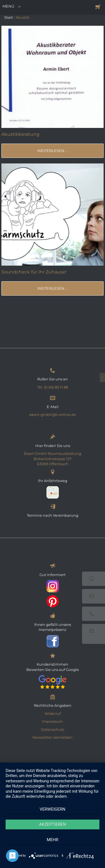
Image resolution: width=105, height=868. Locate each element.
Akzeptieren (52, 824)
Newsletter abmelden (53, 737)
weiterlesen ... (53, 151)
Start (9, 17)
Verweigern (53, 809)
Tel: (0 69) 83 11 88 (53, 387)
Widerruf (53, 713)
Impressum (53, 721)
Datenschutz (53, 729)
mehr (53, 840)
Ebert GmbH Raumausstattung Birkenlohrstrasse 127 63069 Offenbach (53, 459)
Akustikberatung (20, 134)
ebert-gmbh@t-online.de (53, 415)
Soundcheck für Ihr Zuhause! (34, 272)
